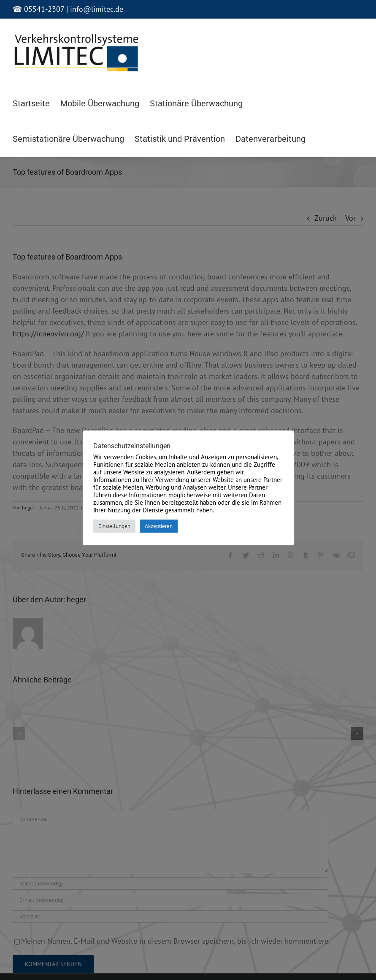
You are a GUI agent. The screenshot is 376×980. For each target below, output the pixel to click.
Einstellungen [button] (114, 526)
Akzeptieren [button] (159, 526)
